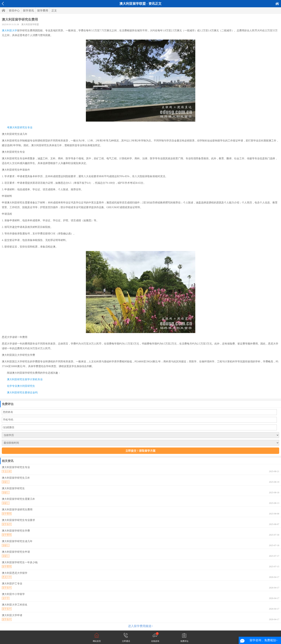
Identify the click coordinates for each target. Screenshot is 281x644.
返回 (3, 4)
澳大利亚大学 (9, 31)
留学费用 (43, 11)
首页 (277, 4)
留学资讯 (28, 11)
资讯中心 (14, 11)
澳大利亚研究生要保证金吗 (22, 393)
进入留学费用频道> (140, 626)
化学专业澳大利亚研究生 (21, 386)
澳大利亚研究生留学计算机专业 (25, 379)
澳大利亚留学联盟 (30, 24)
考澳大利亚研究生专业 (20, 128)
